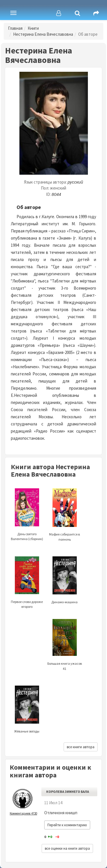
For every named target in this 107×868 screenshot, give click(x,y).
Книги (33, 28)
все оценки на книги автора (67, 848)
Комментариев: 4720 (23, 813)
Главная (15, 28)
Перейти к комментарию (67, 825)
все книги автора (81, 747)
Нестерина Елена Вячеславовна (43, 34)
